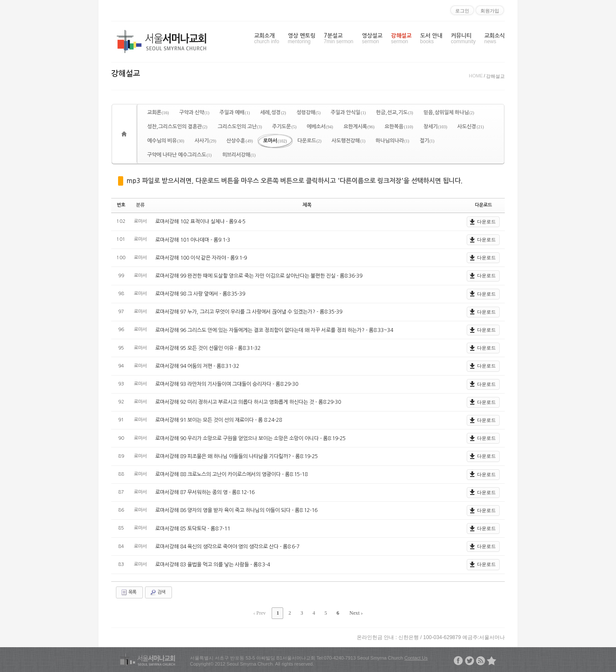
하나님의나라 (392, 141)
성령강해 (309, 112)
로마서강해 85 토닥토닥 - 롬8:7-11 (193, 528)
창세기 (435, 127)
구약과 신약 (194, 112)
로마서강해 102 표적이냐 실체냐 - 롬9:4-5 (200, 222)
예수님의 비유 (166, 141)
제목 (307, 205)
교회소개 (267, 39)
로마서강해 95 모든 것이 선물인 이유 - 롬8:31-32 (208, 348)
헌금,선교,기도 (395, 112)
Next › (355, 613)
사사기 (206, 141)
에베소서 (320, 127)
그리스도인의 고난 (240, 127)
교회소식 (495, 39)
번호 (121, 205)
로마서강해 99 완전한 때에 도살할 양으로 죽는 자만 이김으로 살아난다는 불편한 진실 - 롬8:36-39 (259, 276)
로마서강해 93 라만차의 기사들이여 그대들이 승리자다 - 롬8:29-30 (227, 384)
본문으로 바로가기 (0, 3)
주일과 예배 (235, 112)
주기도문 (284, 127)
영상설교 (372, 39)
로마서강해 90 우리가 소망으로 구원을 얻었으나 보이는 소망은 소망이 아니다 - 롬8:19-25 (250, 438)
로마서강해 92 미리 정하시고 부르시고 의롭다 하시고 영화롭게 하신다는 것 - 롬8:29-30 (248, 402)
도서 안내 (431, 39)
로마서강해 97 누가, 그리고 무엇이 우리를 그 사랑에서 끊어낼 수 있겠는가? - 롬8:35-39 (249, 312)
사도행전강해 (348, 141)
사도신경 (471, 127)
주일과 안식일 (348, 112)
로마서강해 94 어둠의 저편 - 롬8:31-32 (197, 366)
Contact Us (416, 657)
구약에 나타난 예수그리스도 (179, 155)
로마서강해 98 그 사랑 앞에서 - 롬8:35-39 (200, 294)
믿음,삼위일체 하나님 (449, 112)
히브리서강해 (239, 155)
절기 (427, 141)
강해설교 (401, 39)
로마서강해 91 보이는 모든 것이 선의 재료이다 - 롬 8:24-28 (219, 420)
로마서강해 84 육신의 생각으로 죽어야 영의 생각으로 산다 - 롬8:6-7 (227, 546)
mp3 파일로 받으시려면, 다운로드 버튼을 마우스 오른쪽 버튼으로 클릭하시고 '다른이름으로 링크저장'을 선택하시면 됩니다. (295, 181)
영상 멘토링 (302, 39)
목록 (128, 592)
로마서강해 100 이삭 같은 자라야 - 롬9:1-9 (201, 258)
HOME (476, 76)
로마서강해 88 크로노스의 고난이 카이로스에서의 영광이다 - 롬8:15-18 (231, 474)
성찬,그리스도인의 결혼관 (177, 127)
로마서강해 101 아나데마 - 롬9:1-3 (193, 240)
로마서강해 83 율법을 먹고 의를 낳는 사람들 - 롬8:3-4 (213, 565)
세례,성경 (273, 112)
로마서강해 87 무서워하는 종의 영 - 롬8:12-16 (205, 492)
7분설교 (339, 39)
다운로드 (309, 141)
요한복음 (399, 127)
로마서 (275, 141)
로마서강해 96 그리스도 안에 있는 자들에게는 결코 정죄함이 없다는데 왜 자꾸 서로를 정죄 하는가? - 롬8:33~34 (274, 330)
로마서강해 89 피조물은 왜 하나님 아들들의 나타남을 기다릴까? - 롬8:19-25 (236, 456)
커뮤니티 (463, 39)
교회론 (158, 112)
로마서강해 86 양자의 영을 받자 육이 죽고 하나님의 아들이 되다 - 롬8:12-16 (236, 510)
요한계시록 (359, 127)
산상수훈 (240, 141)
